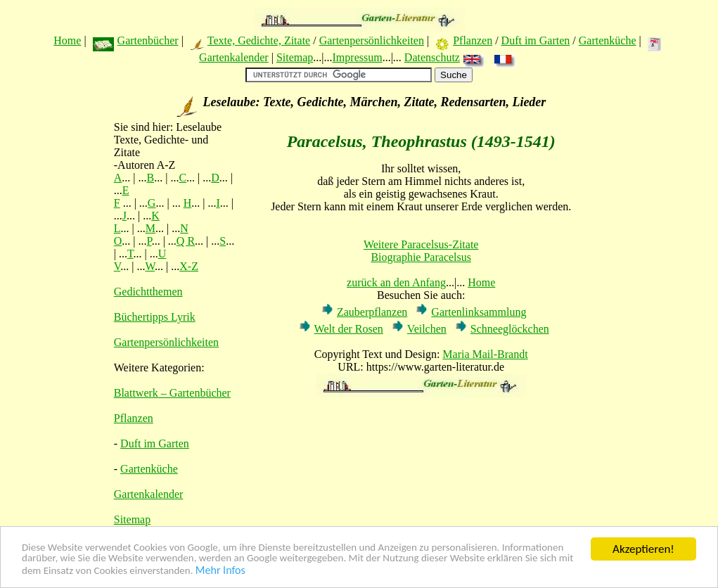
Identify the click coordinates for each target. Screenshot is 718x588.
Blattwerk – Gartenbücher (172, 393)
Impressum (358, 57)
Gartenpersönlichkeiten (372, 40)
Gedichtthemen (148, 292)
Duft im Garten (536, 40)
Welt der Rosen (349, 329)
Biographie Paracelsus (421, 257)
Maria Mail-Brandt (485, 354)
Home (67, 40)
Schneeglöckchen (510, 329)
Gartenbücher (148, 40)
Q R (186, 241)
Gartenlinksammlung (479, 312)
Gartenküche (608, 40)
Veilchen (427, 329)
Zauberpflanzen (372, 312)
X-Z (189, 266)
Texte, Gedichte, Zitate (259, 40)
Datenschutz (432, 57)
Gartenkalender (234, 57)
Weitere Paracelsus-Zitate (421, 244)
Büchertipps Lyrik (155, 317)
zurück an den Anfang (396, 282)
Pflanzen (473, 40)
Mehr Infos (386, 571)
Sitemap (295, 57)
